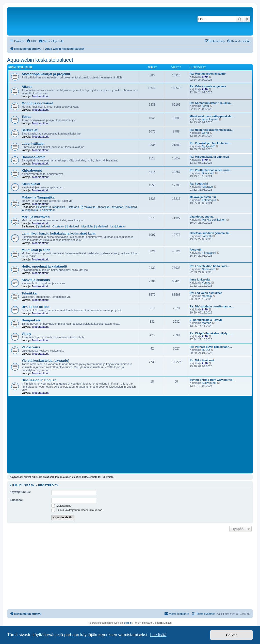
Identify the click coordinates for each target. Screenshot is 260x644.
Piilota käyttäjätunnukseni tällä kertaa (77, 510)
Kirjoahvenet (32, 170)
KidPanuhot (209, 383)
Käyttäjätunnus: (20, 492)
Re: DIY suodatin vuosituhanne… (212, 306)
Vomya (206, 283)
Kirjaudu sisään (22, 485)
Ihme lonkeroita (200, 279)
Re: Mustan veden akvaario (208, 74)
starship (207, 296)
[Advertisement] (130, 434)
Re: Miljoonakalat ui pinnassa (209, 157)
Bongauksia (31, 320)
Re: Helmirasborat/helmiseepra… (212, 130)
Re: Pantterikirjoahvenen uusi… (211, 170)
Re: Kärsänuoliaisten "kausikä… (211, 103)
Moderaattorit (40, 96)
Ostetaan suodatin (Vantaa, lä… (210, 233)
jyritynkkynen (210, 119)
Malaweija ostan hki (203, 197)
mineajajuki (209, 253)
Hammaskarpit (33, 157)
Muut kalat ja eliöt (36, 250)
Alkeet (27, 87)
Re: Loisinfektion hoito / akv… (210, 266)
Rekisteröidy (48, 485)
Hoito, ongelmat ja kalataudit (44, 266)
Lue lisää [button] (158, 635)
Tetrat (26, 117)
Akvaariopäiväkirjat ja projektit (46, 74)
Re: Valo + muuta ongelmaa (208, 86)
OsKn (205, 133)
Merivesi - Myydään (79, 226)
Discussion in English (39, 380)
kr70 (205, 77)
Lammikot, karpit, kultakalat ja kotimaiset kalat (59, 233)
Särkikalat (29, 130)
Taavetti (207, 236)
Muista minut (62, 506)
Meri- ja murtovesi (36, 217)
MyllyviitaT (208, 146)
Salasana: (16, 500)
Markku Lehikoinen (214, 220)
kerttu (205, 106)
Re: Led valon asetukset (206, 293)
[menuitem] (32, 41)
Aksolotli (196, 250)
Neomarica (209, 269)
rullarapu (207, 187)
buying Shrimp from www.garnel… (213, 380)
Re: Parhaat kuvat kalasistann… (211, 347)
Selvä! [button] (231, 635)
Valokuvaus (31, 347)
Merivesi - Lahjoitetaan (110, 226)
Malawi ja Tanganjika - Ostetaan (58, 207)
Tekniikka (29, 293)
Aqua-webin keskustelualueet (40, 60)
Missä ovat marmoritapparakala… (212, 116)
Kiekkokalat (31, 184)
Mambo (207, 323)
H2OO (206, 350)
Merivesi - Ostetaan (50, 226)
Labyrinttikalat (33, 144)
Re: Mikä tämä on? (202, 360)
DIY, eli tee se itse (36, 307)
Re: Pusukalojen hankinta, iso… (211, 143)
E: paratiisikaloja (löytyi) (206, 320)
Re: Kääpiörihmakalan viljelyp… (211, 333)
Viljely (26, 334)
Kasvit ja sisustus (36, 280)
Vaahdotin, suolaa (202, 217)
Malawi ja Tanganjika (38, 197)
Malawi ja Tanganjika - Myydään (102, 207)
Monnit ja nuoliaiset (37, 103)
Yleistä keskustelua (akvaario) (45, 361)
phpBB (127, 623)
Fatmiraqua (209, 200)
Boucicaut (208, 173)
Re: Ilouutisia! (199, 184)
